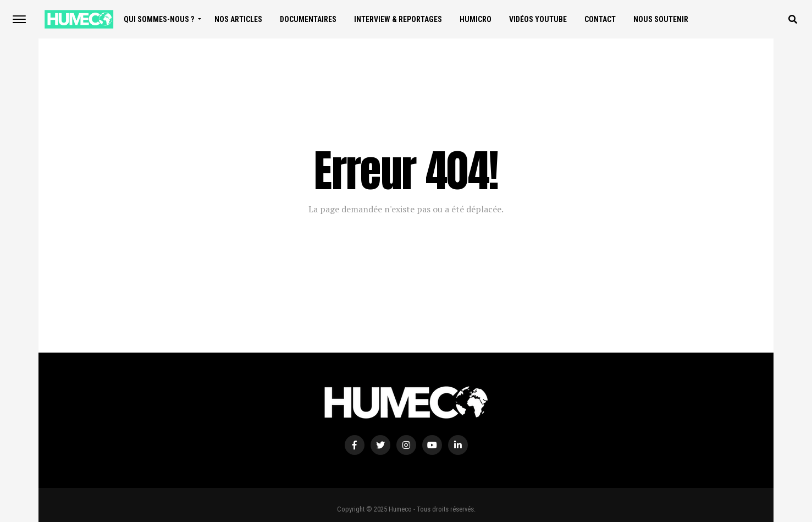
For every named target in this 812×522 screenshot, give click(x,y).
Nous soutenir (661, 19)
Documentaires (308, 19)
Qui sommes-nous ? (159, 19)
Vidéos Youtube (538, 19)
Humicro (476, 19)
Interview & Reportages (398, 19)
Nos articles (238, 19)
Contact (600, 19)
